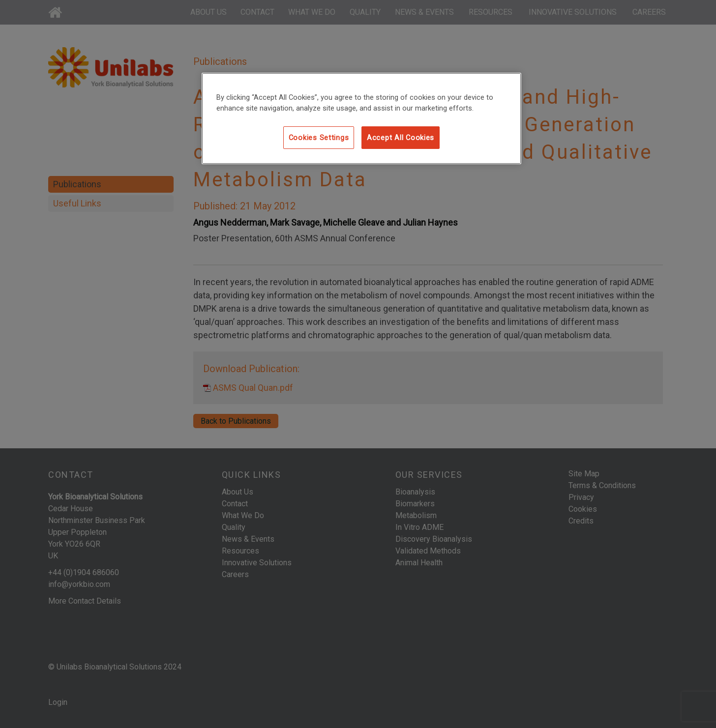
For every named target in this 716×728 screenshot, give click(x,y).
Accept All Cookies (401, 138)
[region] (361, 118)
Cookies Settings (319, 138)
